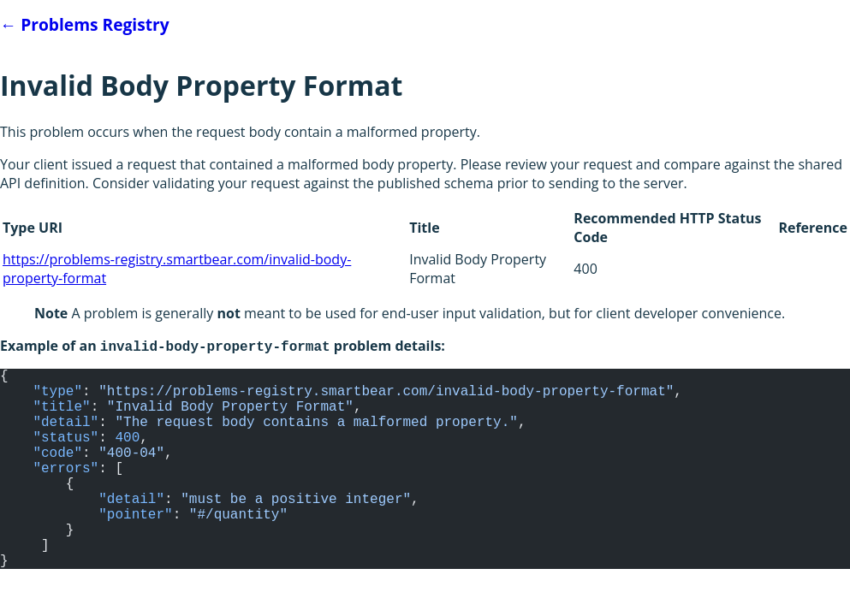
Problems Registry (85, 24)
